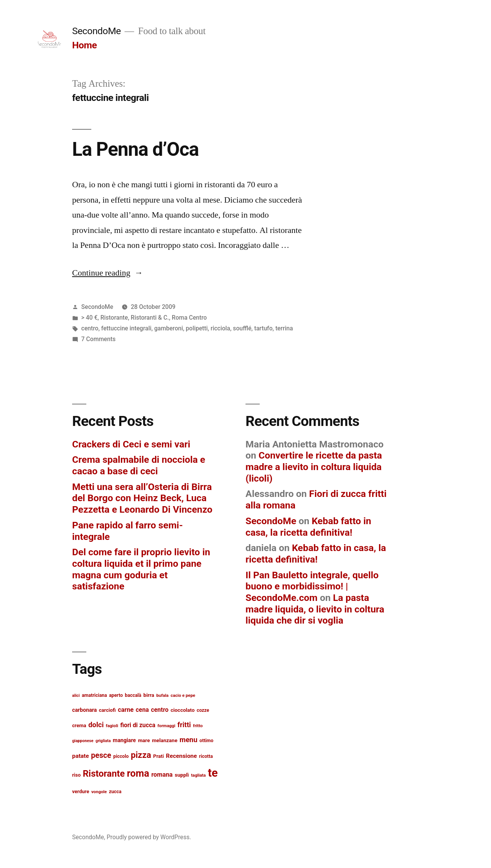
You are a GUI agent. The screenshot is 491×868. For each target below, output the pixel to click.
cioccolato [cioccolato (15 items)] (183, 710)
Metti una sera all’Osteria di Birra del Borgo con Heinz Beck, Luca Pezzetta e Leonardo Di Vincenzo (142, 498)
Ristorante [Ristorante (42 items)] (104, 774)
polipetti (197, 328)
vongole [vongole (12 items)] (99, 792)
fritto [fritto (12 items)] (198, 726)
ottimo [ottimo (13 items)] (206, 741)
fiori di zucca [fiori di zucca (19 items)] (138, 725)
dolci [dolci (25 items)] (96, 725)
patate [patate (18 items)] (81, 756)
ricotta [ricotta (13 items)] (206, 756)
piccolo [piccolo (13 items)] (121, 756)
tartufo (264, 328)
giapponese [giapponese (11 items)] (83, 741)
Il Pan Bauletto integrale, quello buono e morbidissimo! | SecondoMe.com (312, 586)
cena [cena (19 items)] (142, 710)
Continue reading (108, 273)
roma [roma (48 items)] (138, 773)
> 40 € (90, 318)
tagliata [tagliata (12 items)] (198, 775)
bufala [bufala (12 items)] (162, 695)
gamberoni (169, 328)
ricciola (220, 328)
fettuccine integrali (126, 328)
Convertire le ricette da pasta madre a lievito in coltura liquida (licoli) (314, 467)
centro (90, 328)
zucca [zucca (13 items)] (115, 792)
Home (84, 45)
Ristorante (114, 318)
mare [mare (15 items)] (144, 740)
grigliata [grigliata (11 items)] (103, 741)
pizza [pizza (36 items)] (141, 755)
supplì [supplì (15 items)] (182, 775)
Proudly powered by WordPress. (149, 837)
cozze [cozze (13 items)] (203, 710)
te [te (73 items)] (213, 773)
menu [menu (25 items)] (189, 740)
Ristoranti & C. (150, 318)
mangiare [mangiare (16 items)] (124, 740)
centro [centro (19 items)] (160, 710)
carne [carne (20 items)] (126, 710)
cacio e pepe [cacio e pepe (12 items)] (183, 695)
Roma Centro (189, 318)
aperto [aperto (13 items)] (116, 695)
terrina (284, 328)
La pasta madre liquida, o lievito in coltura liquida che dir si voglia (315, 609)
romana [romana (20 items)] (162, 775)
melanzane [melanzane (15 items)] (165, 740)
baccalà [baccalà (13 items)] (133, 695)
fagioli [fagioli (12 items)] (112, 726)
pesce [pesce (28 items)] (101, 755)
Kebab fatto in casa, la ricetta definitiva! (308, 527)
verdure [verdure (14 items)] (81, 791)
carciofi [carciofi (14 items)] (107, 710)
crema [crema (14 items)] (79, 725)
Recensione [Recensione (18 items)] (182, 756)
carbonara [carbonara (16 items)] (84, 710)
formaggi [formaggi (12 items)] (166, 726)
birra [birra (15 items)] (149, 695)
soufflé (242, 328)
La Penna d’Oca (135, 149)
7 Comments (98, 339)
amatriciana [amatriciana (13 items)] (94, 695)
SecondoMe (96, 31)
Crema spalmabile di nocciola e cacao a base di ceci (139, 465)
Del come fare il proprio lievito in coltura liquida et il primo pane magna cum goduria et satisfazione (141, 569)
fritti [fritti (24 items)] (184, 725)
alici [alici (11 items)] (76, 696)
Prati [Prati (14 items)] (158, 756)
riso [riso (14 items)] (76, 775)
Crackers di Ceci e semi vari (131, 444)
